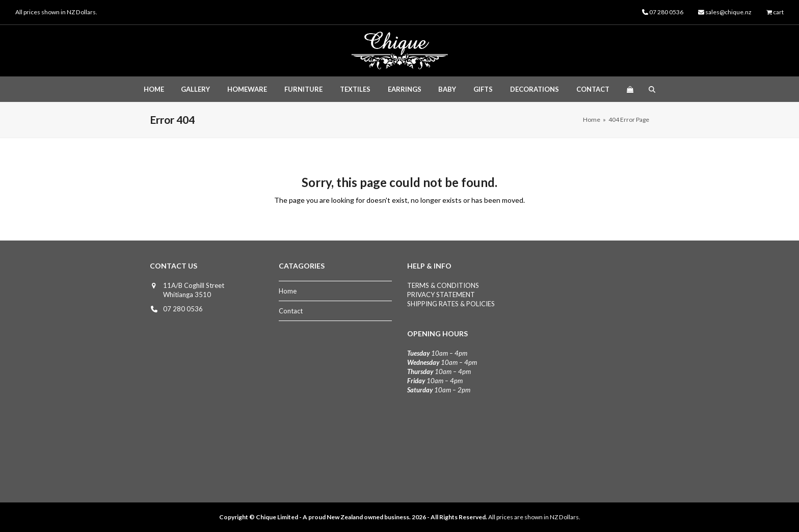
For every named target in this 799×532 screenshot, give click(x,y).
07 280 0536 (183, 309)
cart (778, 12)
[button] (630, 89)
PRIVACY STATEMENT (441, 295)
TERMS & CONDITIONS (443, 285)
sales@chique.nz (728, 12)
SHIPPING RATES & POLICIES (451, 304)
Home (288, 291)
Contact (291, 311)
